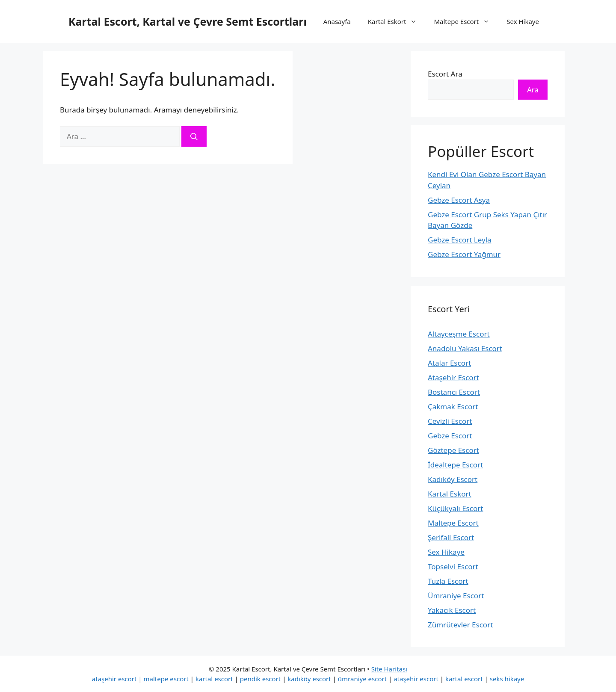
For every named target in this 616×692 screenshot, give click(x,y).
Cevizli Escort (450, 421)
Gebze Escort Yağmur (464, 254)
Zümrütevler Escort (460, 625)
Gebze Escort (450, 436)
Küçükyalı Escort (455, 508)
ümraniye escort (362, 679)
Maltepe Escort (466, 21)
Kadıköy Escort (453, 479)
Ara (533, 90)
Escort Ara (445, 74)
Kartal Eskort (397, 21)
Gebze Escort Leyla (460, 240)
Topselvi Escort (453, 566)
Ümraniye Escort (456, 596)
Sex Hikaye (523, 21)
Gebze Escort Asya (459, 200)
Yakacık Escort (452, 610)
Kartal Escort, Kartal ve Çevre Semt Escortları (188, 21)
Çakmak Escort (453, 407)
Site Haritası (389, 669)
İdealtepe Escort (455, 465)
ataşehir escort (114, 679)
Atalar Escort (449, 363)
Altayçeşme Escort (459, 334)
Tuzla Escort (448, 581)
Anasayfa (337, 21)
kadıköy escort (309, 679)
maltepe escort (166, 679)
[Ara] (194, 136)
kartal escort (214, 679)
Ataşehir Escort (453, 377)
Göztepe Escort (453, 450)
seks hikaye (507, 679)
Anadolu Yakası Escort (465, 348)
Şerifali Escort (451, 537)
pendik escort (261, 679)
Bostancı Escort (454, 392)
